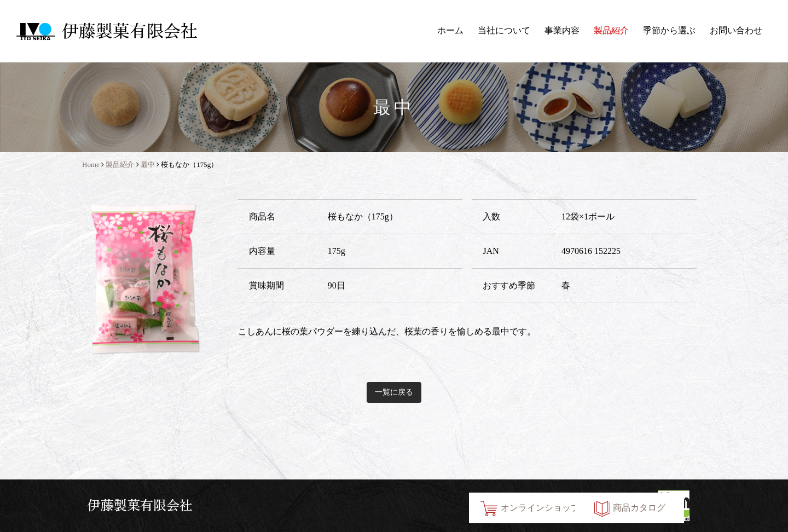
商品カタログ (592, 505)
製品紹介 (611, 30)
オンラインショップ (451, 505)
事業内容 (562, 30)
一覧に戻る (394, 392)
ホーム (450, 30)
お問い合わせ (736, 30)
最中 (148, 164)
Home (91, 164)
